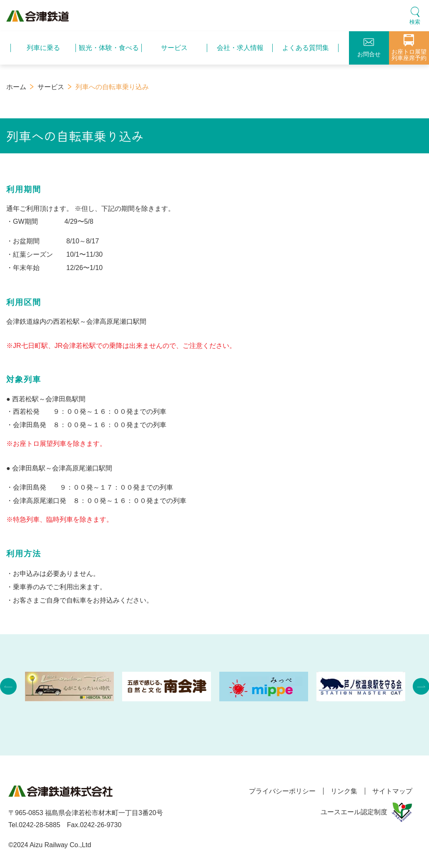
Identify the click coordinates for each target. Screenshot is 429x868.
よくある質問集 (306, 48)
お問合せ (369, 48)
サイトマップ (392, 791)
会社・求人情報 (240, 48)
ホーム (16, 87)
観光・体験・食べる (109, 48)
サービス (174, 48)
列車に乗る (43, 48)
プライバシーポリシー (278, 791)
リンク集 (342, 791)
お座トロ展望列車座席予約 (409, 48)
